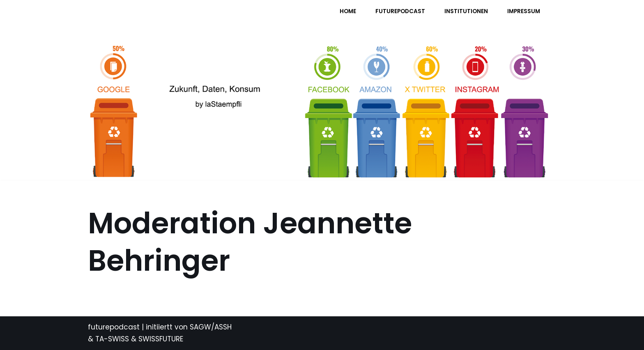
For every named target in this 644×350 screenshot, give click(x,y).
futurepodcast (114, 327)
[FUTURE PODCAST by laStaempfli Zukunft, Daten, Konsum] (170, 17)
